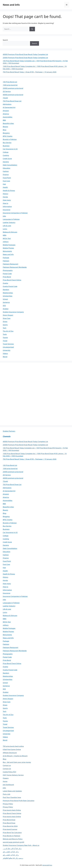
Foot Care (6, 181)
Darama (6, 162)
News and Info (11, 5)
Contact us (7, 765)
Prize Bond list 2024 (10, 826)
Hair (4, 184)
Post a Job (7, 794)
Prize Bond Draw (9, 820)
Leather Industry (9, 222)
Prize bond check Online (12, 810)
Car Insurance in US (10, 149)
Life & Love (7, 226)
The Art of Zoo (8, 331)
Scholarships (8, 296)
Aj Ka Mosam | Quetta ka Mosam (15, 756)
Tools (5, 334)
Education (7, 168)
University (7, 350)
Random (6, 290)
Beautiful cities (8, 123)
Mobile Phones (8, 248)
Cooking (6, 155)
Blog (4, 130)
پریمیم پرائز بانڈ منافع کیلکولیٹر (13, 858)
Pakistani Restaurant (10, 264)
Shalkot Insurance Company (13, 312)
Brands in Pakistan (10, 139)
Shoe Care (7, 318)
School (5, 299)
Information (7, 206)
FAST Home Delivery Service (13, 775)
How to (5, 203)
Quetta (5, 283)
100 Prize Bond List (10, 82)
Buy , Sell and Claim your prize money (17, 762)
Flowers (6, 778)
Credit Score (7, 159)
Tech (5, 328)
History (5, 194)
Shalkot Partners (9, 431)
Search (5, 40)
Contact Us (7, 769)
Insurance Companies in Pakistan (15, 213)
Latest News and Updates (12, 791)
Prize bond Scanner (10, 829)
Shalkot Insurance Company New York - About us (21, 845)
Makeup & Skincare (10, 232)
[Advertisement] (17, 394)
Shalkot (6, 309)
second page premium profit (13, 842)
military (6, 242)
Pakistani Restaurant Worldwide (15, 267)
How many (7, 200)
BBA (4, 120)
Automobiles (8, 117)
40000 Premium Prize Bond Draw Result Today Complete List (25, 54)
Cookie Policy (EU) (9, 772)
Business (6, 146)
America (6, 114)
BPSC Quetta (8, 136)
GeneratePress (47, 865)
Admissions (7, 104)
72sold (5, 98)
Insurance (7, 210)
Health (5, 187)
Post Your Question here (12, 797)
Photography (8, 270)
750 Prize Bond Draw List (12, 101)
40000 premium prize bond (13, 95)
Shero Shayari (8, 315)
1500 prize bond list (10, 85)
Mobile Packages (9, 245)
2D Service (7, 91)
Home (5, 781)
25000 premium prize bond (13, 88)
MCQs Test (7, 238)
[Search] (32, 29)
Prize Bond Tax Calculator (12, 833)
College (6, 152)
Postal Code (7, 274)
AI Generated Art (9, 107)
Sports (5, 325)
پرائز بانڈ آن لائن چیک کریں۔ (12, 848)
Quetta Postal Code (10, 286)
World (5, 357)
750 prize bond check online (13, 746)
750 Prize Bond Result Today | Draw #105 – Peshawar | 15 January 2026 (30, 72)
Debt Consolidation (10, 165)
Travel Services (8, 344)
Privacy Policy (8, 804)
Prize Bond (7, 277)
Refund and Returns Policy (13, 839)
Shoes (5, 321)
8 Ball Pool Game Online (12, 749)
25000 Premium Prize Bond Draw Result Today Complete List (25, 58)
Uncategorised (8, 347)
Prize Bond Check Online (12, 280)
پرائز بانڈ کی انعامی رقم (11, 852)
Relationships (8, 293)
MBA (5, 235)
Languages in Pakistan (11, 219)
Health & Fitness (9, 190)
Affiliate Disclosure (10, 753)
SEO (4, 306)
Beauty (5, 127)
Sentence (6, 302)
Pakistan (6, 261)
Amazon (6, 111)
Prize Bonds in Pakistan (11, 836)
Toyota (5, 337)
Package (6, 258)
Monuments (7, 251)
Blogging (6, 133)
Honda (5, 197)
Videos (5, 353)
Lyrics (5, 229)
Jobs (4, 216)
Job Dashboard (8, 785)
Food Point (7, 178)
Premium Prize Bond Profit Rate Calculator (19, 801)
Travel (5, 341)
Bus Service (7, 143)
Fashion (6, 171)
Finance (6, 174)
